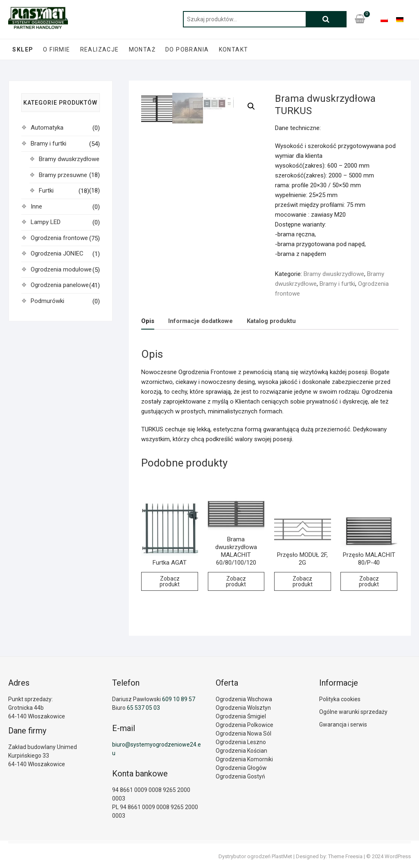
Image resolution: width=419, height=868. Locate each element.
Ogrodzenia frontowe (59, 238)
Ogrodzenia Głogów (241, 768)
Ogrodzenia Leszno (241, 742)
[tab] (148, 321)
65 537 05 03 (143, 708)
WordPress (398, 856)
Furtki (46, 191)
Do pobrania (187, 49)
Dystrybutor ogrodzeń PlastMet (255, 856)
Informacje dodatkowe (200, 321)
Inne (36, 206)
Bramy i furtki (337, 284)
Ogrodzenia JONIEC (57, 253)
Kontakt (234, 49)
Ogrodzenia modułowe (61, 269)
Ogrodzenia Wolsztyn (243, 708)
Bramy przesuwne (63, 175)
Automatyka (47, 128)
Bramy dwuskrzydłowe (334, 274)
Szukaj (326, 19)
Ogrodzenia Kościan (241, 751)
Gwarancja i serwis (343, 724)
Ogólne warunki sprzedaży (353, 712)
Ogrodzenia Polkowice (244, 725)
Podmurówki (47, 301)
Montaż (142, 49)
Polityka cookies (340, 699)
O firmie (56, 49)
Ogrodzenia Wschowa (244, 699)
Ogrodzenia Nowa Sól (243, 733)
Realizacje (100, 49)
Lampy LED (46, 222)
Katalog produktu (271, 321)
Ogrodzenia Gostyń (240, 776)
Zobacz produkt (170, 581)
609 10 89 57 (179, 699)
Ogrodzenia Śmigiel (241, 716)
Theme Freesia (345, 856)
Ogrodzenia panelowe (60, 285)
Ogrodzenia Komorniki (244, 759)
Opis (148, 321)
